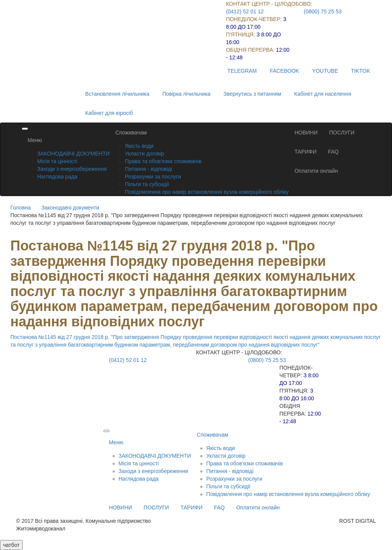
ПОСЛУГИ (342, 133)
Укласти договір (145, 154)
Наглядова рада (57, 177)
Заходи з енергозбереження (72, 169)
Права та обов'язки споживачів (163, 161)
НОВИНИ (306, 133)
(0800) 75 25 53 (323, 11)
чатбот (11, 545)
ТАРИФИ (305, 152)
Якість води (139, 146)
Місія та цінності (57, 161)
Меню (35, 140)
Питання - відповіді (148, 169)
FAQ (333, 152)
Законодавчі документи (70, 208)
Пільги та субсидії (147, 184)
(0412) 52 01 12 (245, 11)
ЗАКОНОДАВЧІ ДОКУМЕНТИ (73, 154)
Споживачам (131, 133)
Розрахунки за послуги (153, 177)
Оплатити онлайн (316, 171)
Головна (20, 208)
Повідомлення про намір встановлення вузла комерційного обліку (207, 192)
